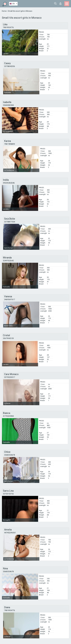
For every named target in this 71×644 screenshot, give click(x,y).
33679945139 (8, 338)
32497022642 (8, 261)
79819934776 (8, 27)
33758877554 (10, 222)
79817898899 (10, 144)
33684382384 (8, 105)
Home (4, 11)
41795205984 (8, 416)
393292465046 (9, 183)
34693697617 (10, 300)
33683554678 (10, 455)
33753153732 (8, 494)
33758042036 (10, 66)
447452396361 (10, 533)
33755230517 (10, 377)
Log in (60, 4)
